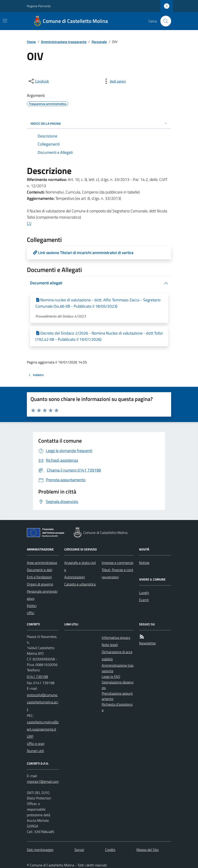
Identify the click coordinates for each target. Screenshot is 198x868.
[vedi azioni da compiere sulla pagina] (114, 81)
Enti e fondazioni (39, 577)
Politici (32, 606)
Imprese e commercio (117, 563)
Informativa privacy (116, 637)
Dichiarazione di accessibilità (117, 655)
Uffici (31, 613)
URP (30, 736)
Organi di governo (40, 584)
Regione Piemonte (39, 6)
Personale (99, 42)
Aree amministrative (42, 563)
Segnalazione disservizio (118, 685)
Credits (110, 850)
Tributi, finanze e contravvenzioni (117, 573)
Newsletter (147, 643)
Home (31, 42)
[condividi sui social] (38, 81)
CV (29, 223)
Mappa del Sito (147, 850)
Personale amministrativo (42, 595)
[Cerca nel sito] (164, 21)
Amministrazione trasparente (64, 42)
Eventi (144, 600)
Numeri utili (35, 751)
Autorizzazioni (75, 577)
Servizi (79, 850)
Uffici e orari (36, 744)
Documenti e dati (40, 570)
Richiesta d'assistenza (117, 707)
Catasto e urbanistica (80, 584)
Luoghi (144, 593)
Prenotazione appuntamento (117, 696)
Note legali (110, 645)
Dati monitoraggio (40, 850)
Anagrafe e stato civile (80, 566)
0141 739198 (37, 677)
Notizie (144, 563)
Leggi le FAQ (111, 677)
